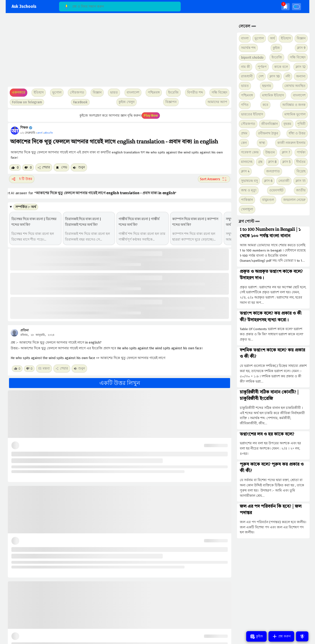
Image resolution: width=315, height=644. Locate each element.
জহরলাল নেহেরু (294, 200)
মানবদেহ (247, 162)
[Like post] (15, 168)
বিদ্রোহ (301, 171)
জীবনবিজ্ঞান (269, 124)
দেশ (261, 76)
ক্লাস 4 (245, 171)
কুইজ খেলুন (127, 102)
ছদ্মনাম (267, 86)
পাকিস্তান (247, 200)
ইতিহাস (286, 38)
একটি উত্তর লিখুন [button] (120, 383)
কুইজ (276, 48)
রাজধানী (247, 76)
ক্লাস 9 (301, 48)
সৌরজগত (248, 124)
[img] (285, 7)
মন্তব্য (44, 368)
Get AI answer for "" (93, 193)
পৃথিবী (301, 124)
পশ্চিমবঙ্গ (154, 92)
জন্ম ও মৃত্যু (249, 190)
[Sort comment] (214, 179)
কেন (244, 143)
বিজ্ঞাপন (171, 102)
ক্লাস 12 (301, 67)
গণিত (245, 105)
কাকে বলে (281, 67)
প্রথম (244, 133)
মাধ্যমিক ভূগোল (295, 114)
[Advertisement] (119, 52)
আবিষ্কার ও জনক (294, 105)
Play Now (151, 116)
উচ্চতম (270, 152)
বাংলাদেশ (299, 95)
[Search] (120, 7)
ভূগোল (259, 38)
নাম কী (246, 67)
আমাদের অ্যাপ (217, 102)
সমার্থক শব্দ (248, 48)
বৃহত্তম (287, 124)
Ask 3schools (24, 7)
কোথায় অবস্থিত (295, 86)
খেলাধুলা (247, 209)
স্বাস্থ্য (262, 143)
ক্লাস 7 (286, 152)
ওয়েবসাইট (276, 190)
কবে (265, 105)
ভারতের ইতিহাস (252, 114)
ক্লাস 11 (301, 181)
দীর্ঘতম (301, 162)
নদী (288, 76)
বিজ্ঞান (301, 38)
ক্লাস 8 (272, 162)
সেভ (61, 167)
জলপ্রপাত (273, 171)
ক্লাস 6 (268, 181)
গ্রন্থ (260, 162)
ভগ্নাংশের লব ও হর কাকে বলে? (267, 434)
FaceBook (80, 102)
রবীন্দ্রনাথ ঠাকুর (268, 133)
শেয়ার (44, 167)
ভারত (245, 86)
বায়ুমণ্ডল (268, 200)
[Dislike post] (28, 168)
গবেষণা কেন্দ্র (250, 152)
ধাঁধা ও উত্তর (297, 133)
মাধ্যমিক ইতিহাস (273, 95)
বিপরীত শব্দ (195, 92)
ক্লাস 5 (286, 162)
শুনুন (79, 167)
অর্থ (272, 38)
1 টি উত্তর (22, 179)
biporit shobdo (252, 58)
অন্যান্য (301, 76)
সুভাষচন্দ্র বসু (249, 181)
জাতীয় (301, 190)
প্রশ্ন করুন (281, 636)
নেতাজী (284, 181)
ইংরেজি (173, 92)
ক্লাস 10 (275, 76)
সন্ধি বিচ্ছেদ (219, 92)
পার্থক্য (301, 152)
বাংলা (245, 38)
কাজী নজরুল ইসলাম (291, 143)
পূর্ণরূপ (262, 67)
